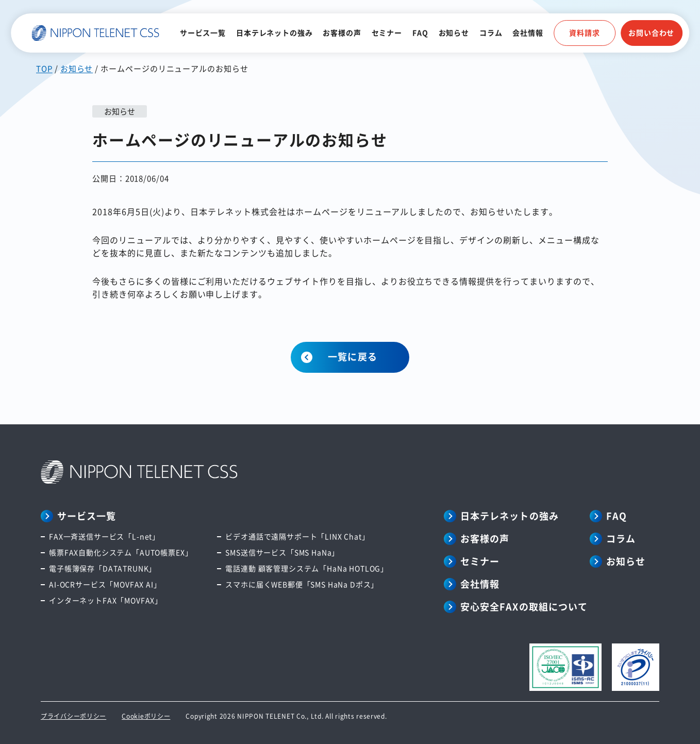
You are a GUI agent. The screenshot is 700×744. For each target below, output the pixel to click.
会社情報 (528, 32)
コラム (491, 32)
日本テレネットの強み (274, 32)
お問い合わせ (651, 32)
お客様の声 (342, 32)
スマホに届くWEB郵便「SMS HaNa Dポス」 (302, 584)
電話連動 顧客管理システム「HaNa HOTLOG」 (307, 568)
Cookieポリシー (146, 716)
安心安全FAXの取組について (524, 606)
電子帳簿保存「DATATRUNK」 (103, 568)
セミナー (387, 32)
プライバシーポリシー (73, 716)
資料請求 (584, 32)
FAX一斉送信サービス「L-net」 (104, 536)
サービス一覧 (203, 32)
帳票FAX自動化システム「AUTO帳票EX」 (121, 552)
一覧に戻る (352, 356)
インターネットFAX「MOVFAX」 (106, 600)
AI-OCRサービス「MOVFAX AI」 (105, 584)
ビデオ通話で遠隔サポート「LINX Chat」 (297, 536)
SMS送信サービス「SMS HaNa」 (282, 552)
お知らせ (454, 32)
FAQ (420, 32)
